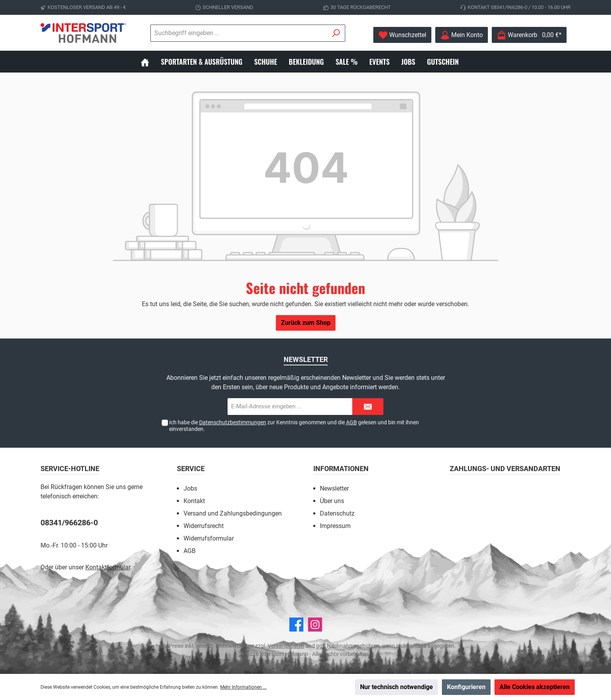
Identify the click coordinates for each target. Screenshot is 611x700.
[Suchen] (293, 33)
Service (191, 469)
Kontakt (194, 501)
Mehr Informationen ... (243, 687)
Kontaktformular (108, 567)
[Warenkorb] (529, 35)
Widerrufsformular (209, 538)
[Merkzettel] (402, 35)
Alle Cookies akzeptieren (535, 687)
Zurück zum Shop (306, 323)
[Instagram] (315, 625)
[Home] (151, 62)
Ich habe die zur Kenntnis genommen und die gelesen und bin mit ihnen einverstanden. (294, 426)
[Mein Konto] (462, 35)
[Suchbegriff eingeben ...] (196, 33)
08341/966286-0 (69, 523)
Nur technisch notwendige (396, 687)
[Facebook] (296, 625)
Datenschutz (337, 513)
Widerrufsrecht (204, 526)
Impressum (335, 526)
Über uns (332, 501)
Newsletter (334, 488)
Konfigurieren (466, 687)
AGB (351, 422)
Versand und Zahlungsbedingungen (233, 513)
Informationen (341, 469)
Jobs (190, 488)
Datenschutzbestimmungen (233, 422)
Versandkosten (286, 646)
